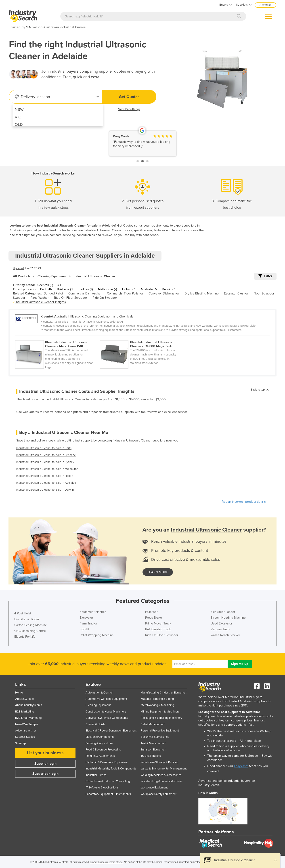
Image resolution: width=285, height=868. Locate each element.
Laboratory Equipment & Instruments (108, 794)
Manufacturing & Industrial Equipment (164, 693)
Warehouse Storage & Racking (159, 762)
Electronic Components (100, 737)
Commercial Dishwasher (85, 293)
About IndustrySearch (29, 705)
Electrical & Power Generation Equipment (111, 731)
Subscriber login (45, 774)
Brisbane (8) (65, 289)
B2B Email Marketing (28, 718)
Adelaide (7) (149, 289)
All (59, 285)
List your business (45, 753)
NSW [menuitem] (19, 109)
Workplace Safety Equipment (159, 794)
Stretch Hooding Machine (228, 618)
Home (19, 693)
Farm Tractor (88, 623)
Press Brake (154, 618)
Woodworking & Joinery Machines (162, 781)
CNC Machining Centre (30, 631)
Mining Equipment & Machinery (160, 712)
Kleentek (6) (45, 285)
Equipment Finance (93, 612)
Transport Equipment (154, 750)
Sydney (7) (86, 289)
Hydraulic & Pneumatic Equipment (107, 762)
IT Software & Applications (102, 788)
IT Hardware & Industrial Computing (108, 781)
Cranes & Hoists (95, 724)
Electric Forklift (24, 637)
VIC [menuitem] (18, 117)
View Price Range (129, 109)
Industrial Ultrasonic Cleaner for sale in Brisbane (46, 455)
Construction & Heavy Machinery (106, 712)
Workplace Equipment (154, 788)
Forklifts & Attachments (100, 756)
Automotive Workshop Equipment (106, 699)
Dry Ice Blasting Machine (202, 293)
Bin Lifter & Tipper (27, 619)
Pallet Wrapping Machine (97, 635)
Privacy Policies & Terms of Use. (107, 862)
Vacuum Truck (220, 629)
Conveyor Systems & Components (107, 718)
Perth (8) (46, 289)
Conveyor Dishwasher (164, 293)
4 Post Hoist (23, 613)
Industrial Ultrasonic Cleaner (94, 276)
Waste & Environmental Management (164, 769)
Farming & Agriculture (99, 743)
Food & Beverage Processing (103, 750)
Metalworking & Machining (157, 705)
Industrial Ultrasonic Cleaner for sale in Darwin (45, 490)
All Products (22, 276)
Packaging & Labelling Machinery (161, 718)
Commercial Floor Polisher (125, 293)
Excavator (86, 618)
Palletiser (151, 612)
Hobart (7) (129, 289)
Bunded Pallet (53, 293)
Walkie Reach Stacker (225, 635)
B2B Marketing (25, 712)
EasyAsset (241, 766)
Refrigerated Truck (158, 629)
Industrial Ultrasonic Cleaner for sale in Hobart (45, 476)
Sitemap (20, 743)
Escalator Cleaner (236, 293)
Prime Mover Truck (158, 623)
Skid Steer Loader (223, 612)
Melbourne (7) (107, 289)
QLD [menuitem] (19, 124)
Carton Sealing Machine (31, 625)
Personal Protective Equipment (160, 731)
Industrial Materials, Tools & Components (111, 769)
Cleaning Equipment (52, 276)
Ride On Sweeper (105, 298)
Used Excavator (221, 623)
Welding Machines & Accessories (161, 775)
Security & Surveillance (155, 737)
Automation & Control (99, 693)
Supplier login (45, 764)
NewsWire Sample (27, 724)
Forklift (84, 629)
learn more (158, 572)
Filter (265, 276)
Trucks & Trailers (151, 756)
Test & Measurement (154, 743)
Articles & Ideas (25, 699)
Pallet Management (153, 724)
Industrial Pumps (96, 775)
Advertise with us (26, 731)
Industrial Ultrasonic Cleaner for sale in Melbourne (47, 469)
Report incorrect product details (244, 502)
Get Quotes (129, 97)
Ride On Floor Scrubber (71, 298)
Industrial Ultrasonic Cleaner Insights (41, 302)
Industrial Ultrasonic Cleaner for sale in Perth (44, 448)
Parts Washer (40, 298)
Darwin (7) (169, 289)
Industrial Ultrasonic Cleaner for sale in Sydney (45, 462)
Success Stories (25, 737)
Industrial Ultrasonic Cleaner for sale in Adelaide (46, 483)
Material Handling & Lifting (157, 699)
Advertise (265, 5)
